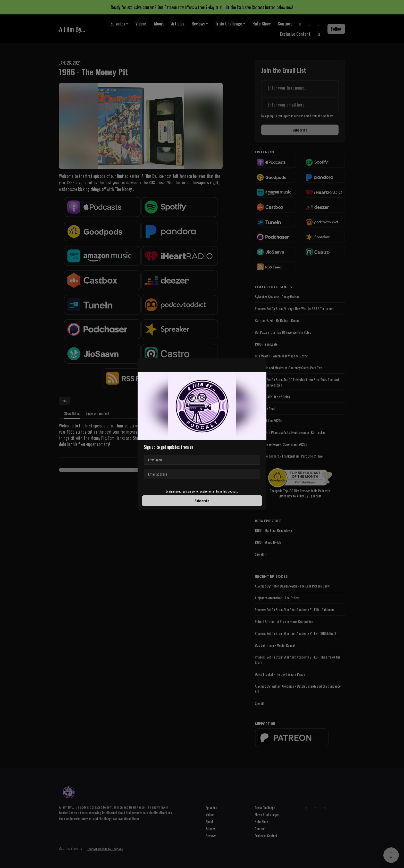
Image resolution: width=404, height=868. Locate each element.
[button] (258, 365)
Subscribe (202, 501)
